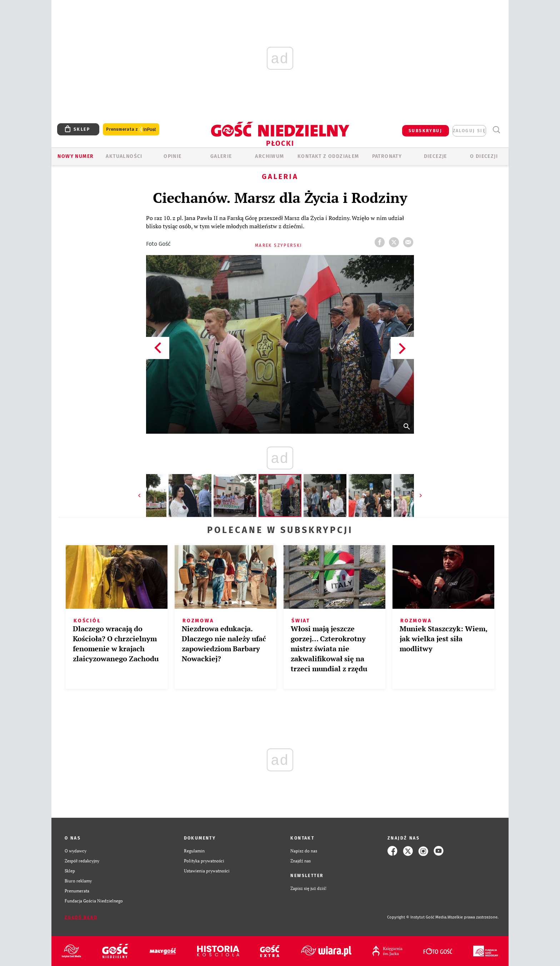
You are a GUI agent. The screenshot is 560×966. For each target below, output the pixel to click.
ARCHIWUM (269, 156)
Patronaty (387, 156)
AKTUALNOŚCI (124, 156)
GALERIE (221, 156)
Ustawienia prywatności (207, 871)
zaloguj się (469, 131)
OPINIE (172, 156)
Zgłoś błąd (81, 917)
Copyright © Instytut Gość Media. (417, 917)
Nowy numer (76, 156)
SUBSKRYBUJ (425, 131)
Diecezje (436, 156)
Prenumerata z (131, 130)
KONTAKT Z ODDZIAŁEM (328, 156)
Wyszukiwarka (496, 130)
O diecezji (484, 156)
